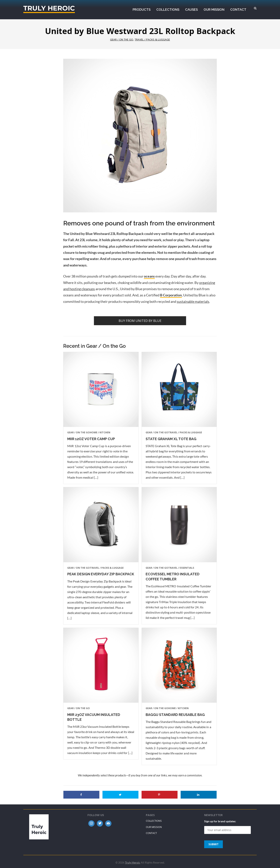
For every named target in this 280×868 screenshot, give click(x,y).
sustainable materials (193, 301)
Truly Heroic (49, 9)
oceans (149, 276)
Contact (151, 833)
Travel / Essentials (181, 568)
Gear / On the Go (122, 39)
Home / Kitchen (100, 432)
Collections (154, 821)
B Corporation (171, 295)
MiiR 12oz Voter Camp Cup (91, 439)
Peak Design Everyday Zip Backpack (101, 574)
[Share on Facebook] (81, 795)
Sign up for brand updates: (220, 821)
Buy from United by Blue (140, 321)
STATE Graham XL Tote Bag (171, 439)
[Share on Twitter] (120, 795)
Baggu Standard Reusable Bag (175, 715)
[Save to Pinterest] (160, 795)
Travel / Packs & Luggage (152, 39)
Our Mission (154, 827)
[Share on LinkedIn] (199, 795)
